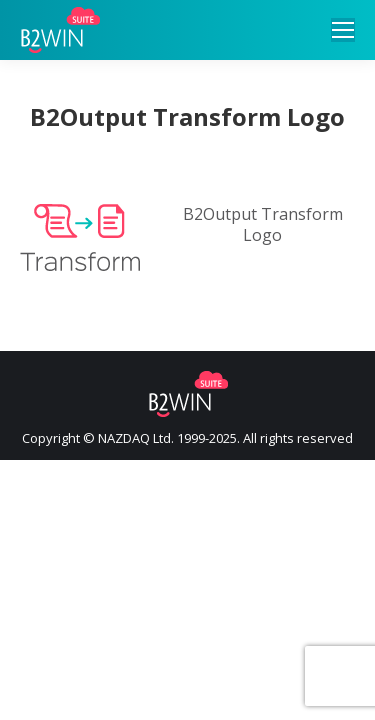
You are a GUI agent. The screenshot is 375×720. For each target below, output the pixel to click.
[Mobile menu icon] (343, 30)
